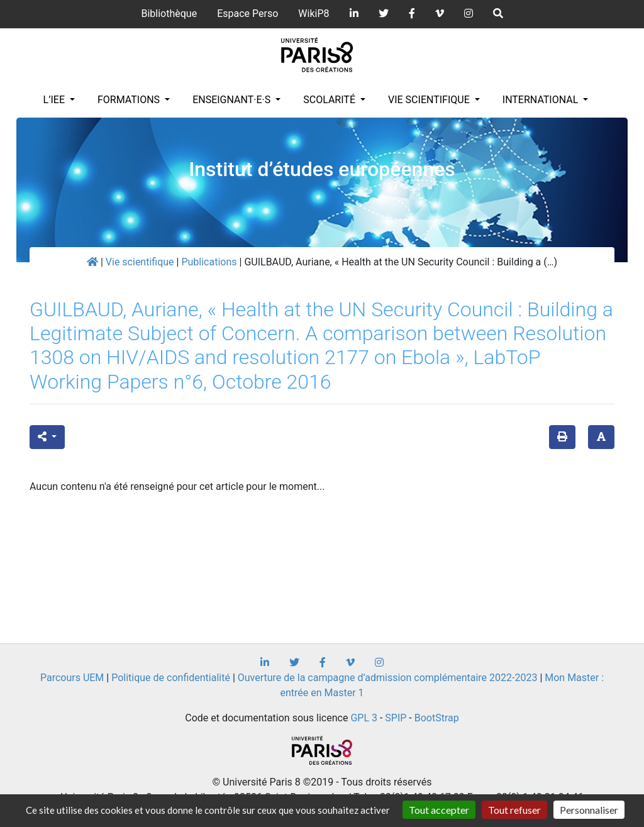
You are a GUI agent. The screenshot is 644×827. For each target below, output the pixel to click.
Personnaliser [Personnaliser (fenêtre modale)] (589, 810)
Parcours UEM (72, 678)
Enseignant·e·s (233, 100)
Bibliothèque (169, 14)
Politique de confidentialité (171, 678)
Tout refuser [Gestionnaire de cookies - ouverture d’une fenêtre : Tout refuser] (514, 810)
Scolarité (330, 100)
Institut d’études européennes (322, 169)
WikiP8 (314, 14)
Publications (209, 262)
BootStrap (437, 718)
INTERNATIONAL (542, 100)
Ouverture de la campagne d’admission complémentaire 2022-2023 (388, 678)
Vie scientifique (430, 100)
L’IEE (55, 100)
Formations (130, 100)
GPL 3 (364, 718)
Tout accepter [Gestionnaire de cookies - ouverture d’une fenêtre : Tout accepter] (439, 810)
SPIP (396, 718)
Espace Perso (247, 14)
